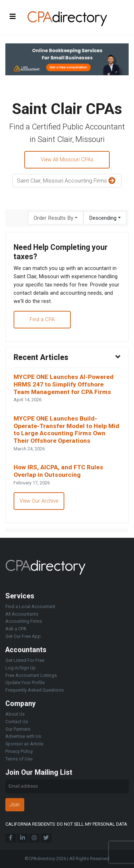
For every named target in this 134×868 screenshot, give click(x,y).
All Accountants (22, 614)
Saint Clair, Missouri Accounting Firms (67, 181)
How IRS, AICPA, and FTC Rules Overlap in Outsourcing (58, 471)
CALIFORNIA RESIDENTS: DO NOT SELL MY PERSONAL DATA (66, 824)
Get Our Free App (23, 636)
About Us (15, 714)
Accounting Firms (24, 621)
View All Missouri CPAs (67, 160)
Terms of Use (19, 759)
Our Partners (18, 729)
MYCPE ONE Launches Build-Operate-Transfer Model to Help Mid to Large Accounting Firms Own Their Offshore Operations (66, 430)
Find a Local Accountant (30, 606)
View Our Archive (39, 501)
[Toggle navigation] (13, 16)
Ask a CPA (16, 629)
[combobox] (56, 218)
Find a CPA (42, 320)
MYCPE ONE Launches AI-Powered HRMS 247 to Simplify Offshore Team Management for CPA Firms (64, 384)
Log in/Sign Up (21, 668)
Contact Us (17, 722)
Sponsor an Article (24, 744)
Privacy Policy (19, 751)
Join (15, 805)
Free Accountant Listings (31, 675)
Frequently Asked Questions (34, 690)
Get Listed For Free (25, 660)
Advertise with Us (23, 736)
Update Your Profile (25, 682)
